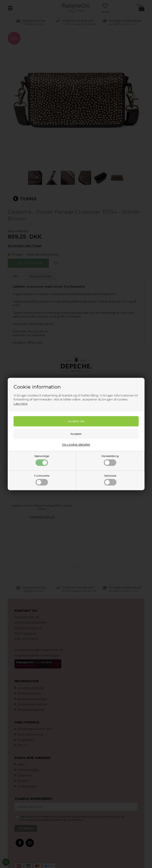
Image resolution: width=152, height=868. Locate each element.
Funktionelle (42, 480)
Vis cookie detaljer (76, 444)
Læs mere (21, 404)
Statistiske (110, 480)
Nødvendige (42, 460)
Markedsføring (110, 460)
